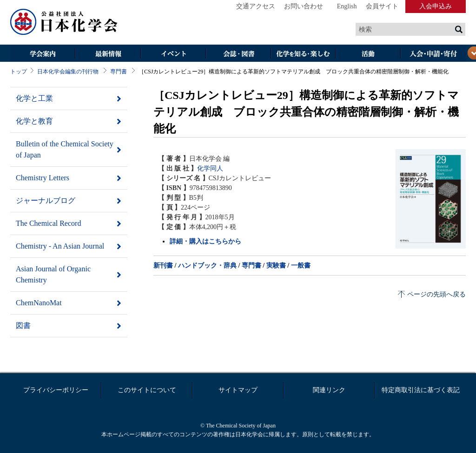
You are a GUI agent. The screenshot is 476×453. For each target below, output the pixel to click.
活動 (368, 54)
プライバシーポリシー (56, 390)
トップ (19, 72)
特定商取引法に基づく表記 (421, 390)
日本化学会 (64, 22)
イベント (173, 54)
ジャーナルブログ (46, 200)
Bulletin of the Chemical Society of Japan (65, 149)
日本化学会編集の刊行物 (68, 72)
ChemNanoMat (39, 303)
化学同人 (210, 168)
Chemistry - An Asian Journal (60, 246)
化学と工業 (34, 98)
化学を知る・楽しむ (303, 54)
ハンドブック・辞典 (207, 266)
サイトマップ (238, 390)
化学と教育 (34, 121)
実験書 (276, 266)
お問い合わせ (304, 6)
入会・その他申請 (433, 54)
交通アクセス (256, 6)
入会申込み (436, 6)
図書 (23, 325)
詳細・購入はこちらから (205, 241)
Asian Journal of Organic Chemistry (53, 274)
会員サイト (382, 6)
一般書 (301, 266)
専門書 (119, 72)
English (347, 6)
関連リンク (329, 390)
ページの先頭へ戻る (436, 294)
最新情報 (108, 54)
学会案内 (43, 54)
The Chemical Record (48, 223)
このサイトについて (147, 390)
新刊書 (163, 266)
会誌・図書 (238, 54)
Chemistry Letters (43, 178)
